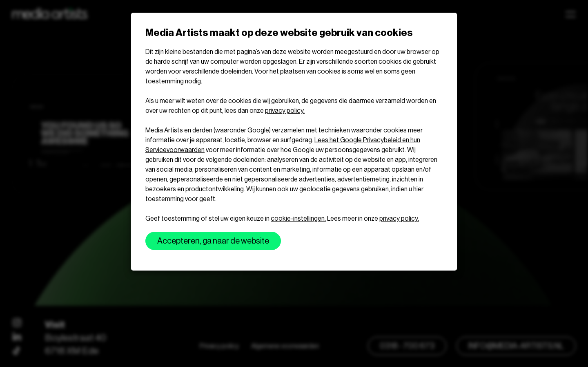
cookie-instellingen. (298, 218)
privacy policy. (285, 111)
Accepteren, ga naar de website (213, 241)
